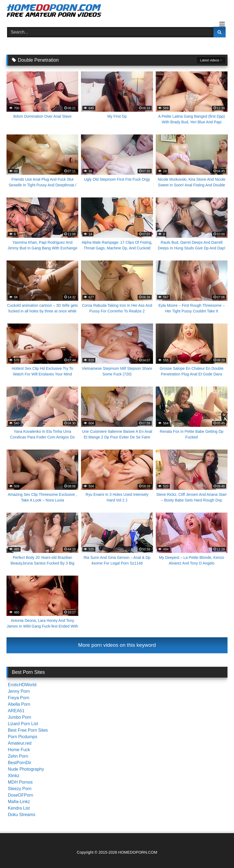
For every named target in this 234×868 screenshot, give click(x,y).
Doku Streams (22, 815)
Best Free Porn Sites (28, 730)
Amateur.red (20, 743)
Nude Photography (26, 769)
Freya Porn (19, 698)
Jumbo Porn (19, 717)
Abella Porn (19, 704)
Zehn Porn (18, 756)
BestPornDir (19, 763)
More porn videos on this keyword (117, 645)
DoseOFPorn (20, 795)
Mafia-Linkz (19, 802)
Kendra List (19, 808)
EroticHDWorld (22, 685)
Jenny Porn (19, 691)
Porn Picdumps (23, 737)
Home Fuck (19, 750)
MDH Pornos (20, 782)
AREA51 (16, 711)
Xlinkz (14, 776)
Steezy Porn (20, 789)
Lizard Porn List (23, 724)
